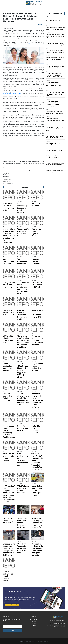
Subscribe (13, 631)
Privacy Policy (34, 621)
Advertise (34, 623)
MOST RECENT (10, 7)
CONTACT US (24, 7)
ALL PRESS (17, 7)
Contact (34, 626)
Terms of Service (34, 619)
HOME (4, 7)
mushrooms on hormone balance (24, 44)
